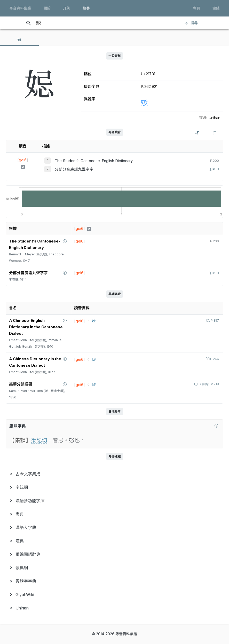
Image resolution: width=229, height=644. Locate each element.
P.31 (216, 169)
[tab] (19, 40)
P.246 (214, 359)
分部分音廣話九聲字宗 (74, 169)
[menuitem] (114, 474)
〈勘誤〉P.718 (208, 384)
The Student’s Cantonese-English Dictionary (94, 161)
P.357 (214, 321)
